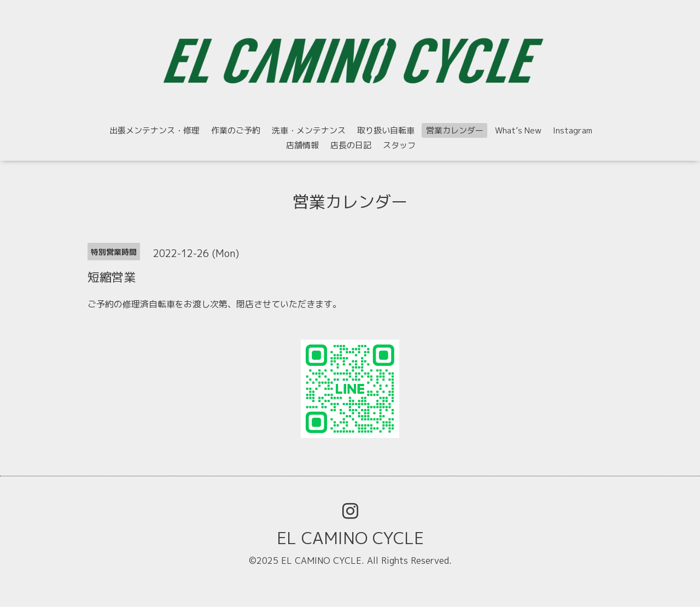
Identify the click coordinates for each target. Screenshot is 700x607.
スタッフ (399, 145)
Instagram (573, 130)
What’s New (518, 130)
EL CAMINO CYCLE (350, 538)
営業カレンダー (455, 130)
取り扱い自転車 (386, 130)
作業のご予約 (236, 130)
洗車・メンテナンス (309, 130)
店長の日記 (351, 145)
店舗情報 (302, 145)
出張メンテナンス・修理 (154, 130)
